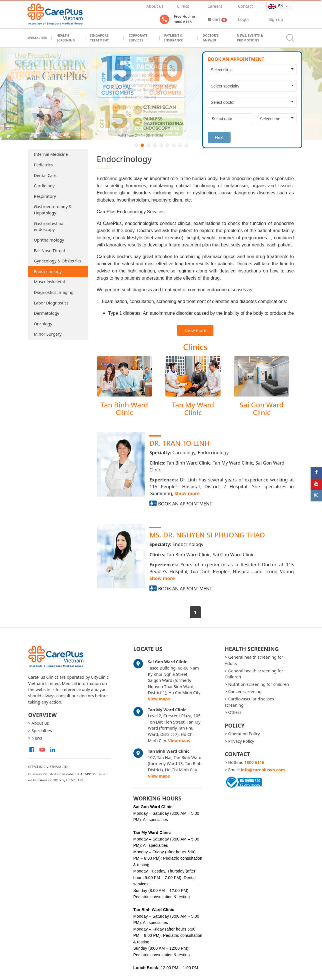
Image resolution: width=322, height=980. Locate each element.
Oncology (43, 324)
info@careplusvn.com (263, 770)
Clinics (183, 6)
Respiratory (45, 196)
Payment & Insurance (174, 38)
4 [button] (155, 145)
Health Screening (66, 38)
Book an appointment (185, 504)
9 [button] (186, 145)
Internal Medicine (51, 154)
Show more (195, 330)
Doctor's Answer (211, 38)
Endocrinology (48, 271)
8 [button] (180, 145)
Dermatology (47, 313)
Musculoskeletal (50, 282)
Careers (215, 6)
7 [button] (174, 145)
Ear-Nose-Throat (50, 251)
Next (219, 138)
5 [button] (161, 145)
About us (155, 6)
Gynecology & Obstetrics (58, 261)
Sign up (276, 19)
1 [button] (136, 145)
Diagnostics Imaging (54, 292)
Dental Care (45, 175)
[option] (161, 94)
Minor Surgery (48, 334)
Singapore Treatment (99, 38)
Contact (245, 6)
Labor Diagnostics (51, 303)
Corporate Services (138, 38)
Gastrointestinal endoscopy (49, 227)
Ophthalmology (49, 240)
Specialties (37, 38)
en (276, 6)
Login (243, 19)
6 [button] (167, 145)
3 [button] (149, 145)
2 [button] (142, 145)
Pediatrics (43, 165)
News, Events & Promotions (250, 38)
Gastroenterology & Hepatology (53, 210)
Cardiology (44, 186)
